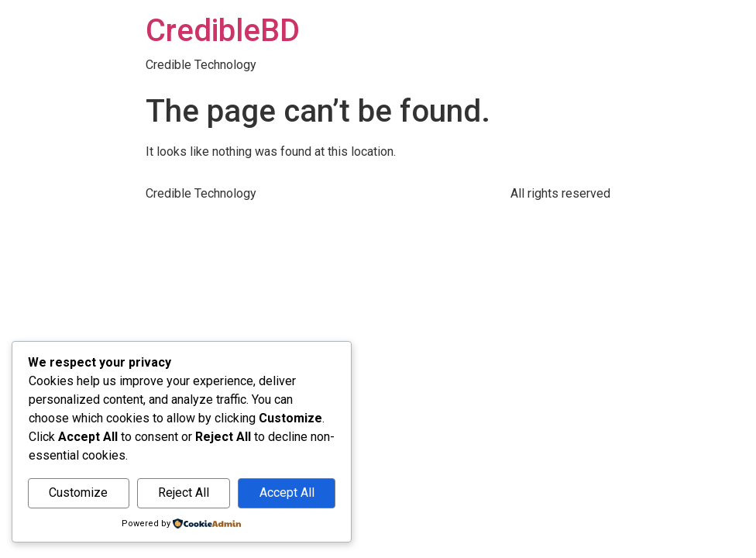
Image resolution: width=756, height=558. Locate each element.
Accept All (287, 493)
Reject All (184, 493)
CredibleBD (223, 31)
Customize (78, 493)
